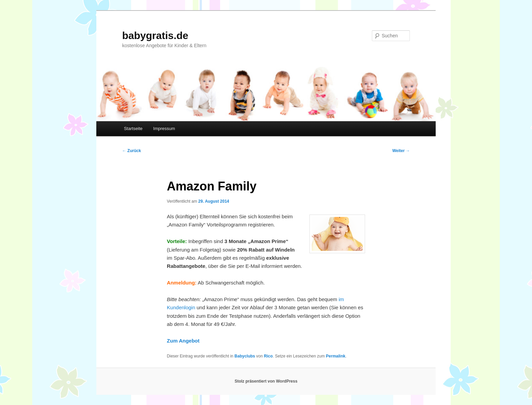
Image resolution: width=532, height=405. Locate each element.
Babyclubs (245, 356)
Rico (268, 356)
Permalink (336, 356)
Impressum (164, 128)
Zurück (131, 151)
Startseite (133, 128)
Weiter (401, 151)
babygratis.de (155, 35)
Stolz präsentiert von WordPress (266, 381)
